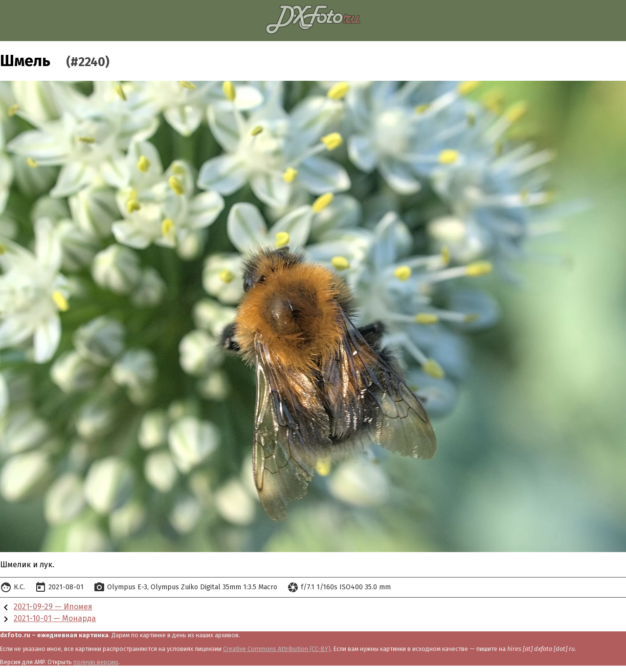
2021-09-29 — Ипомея (53, 607)
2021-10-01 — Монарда (55, 618)
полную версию (96, 662)
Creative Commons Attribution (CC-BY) (277, 649)
